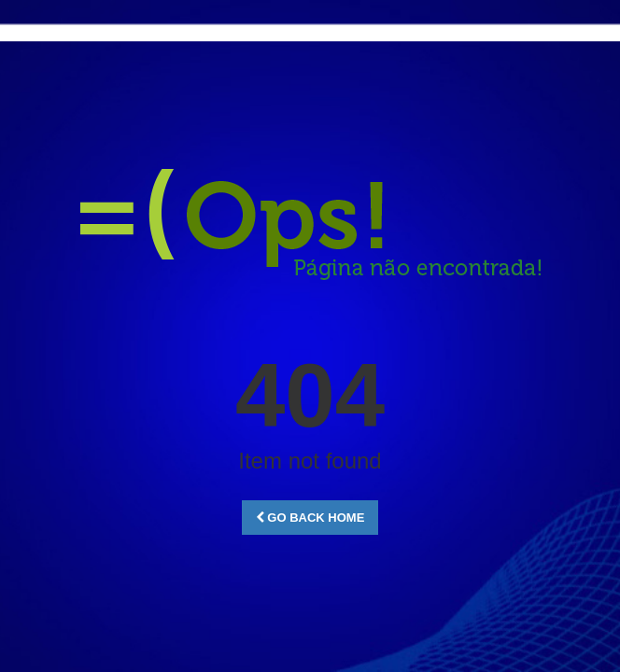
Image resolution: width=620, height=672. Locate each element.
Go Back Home (310, 518)
